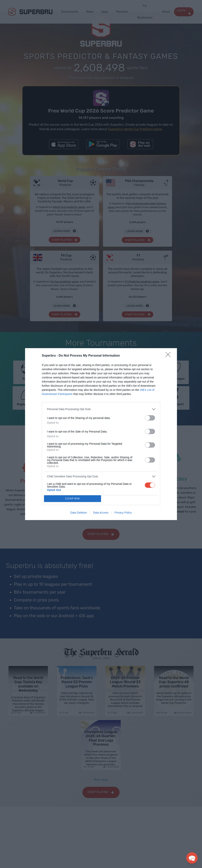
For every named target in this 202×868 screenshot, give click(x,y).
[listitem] (101, 409)
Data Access (101, 513)
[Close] (169, 356)
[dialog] (101, 434)
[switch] (150, 418)
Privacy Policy (123, 513)
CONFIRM (72, 499)
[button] (192, 858)
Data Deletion (79, 513)
